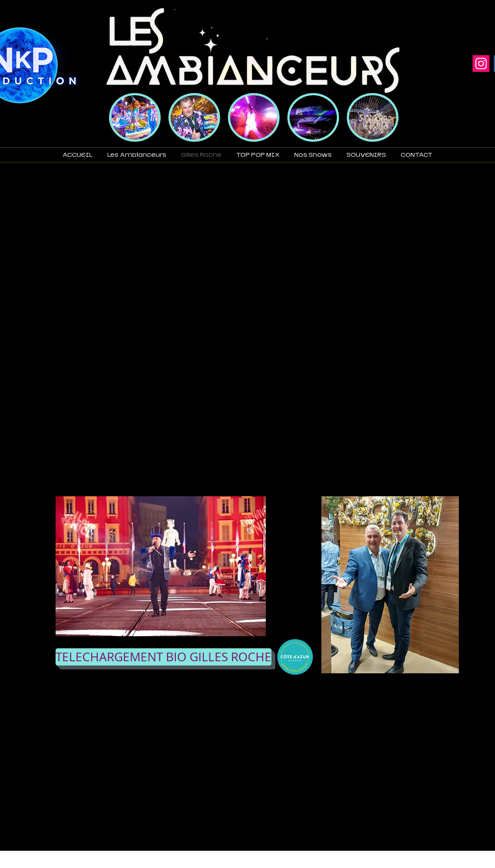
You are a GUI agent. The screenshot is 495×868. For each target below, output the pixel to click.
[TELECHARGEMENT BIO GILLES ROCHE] (163, 657)
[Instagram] (481, 64)
